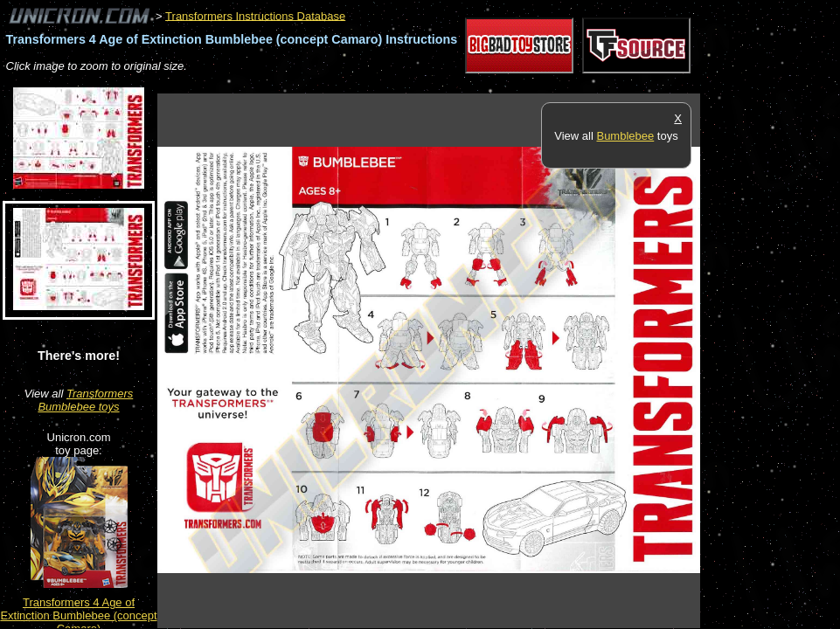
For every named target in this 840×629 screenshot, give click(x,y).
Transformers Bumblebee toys (85, 400)
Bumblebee (625, 136)
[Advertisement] (476, 84)
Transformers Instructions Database (255, 15)
